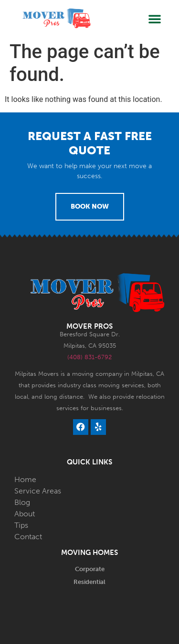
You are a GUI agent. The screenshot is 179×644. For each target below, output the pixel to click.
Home (25, 479)
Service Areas (38, 491)
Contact (28, 537)
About (25, 514)
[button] (155, 19)
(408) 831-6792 (89, 357)
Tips (21, 525)
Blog (22, 502)
